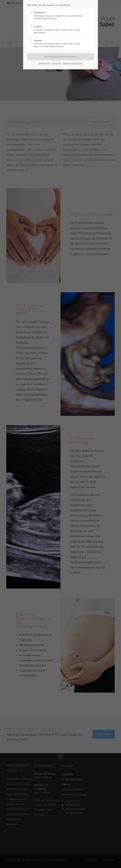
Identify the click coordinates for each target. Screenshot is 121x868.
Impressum (56, 63)
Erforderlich (59, 16)
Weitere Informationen (73, 63)
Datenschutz (44, 63)
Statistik (59, 43)
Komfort (59, 30)
